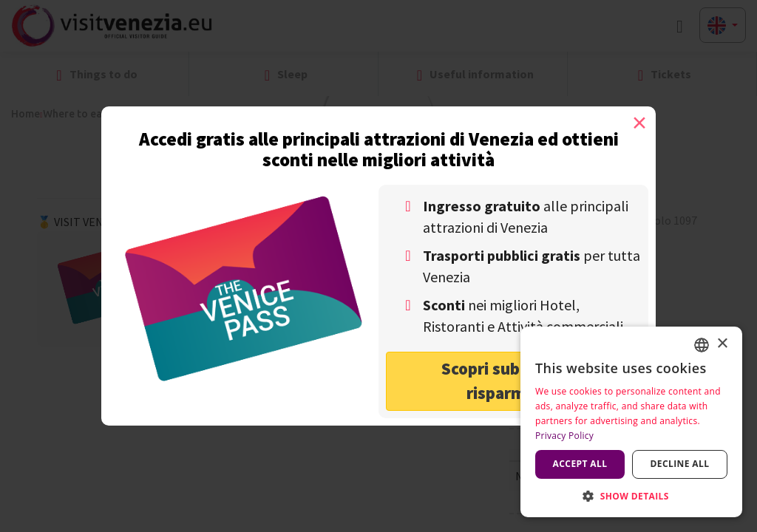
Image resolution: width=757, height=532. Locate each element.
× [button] (722, 344)
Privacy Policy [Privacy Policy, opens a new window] (564, 436)
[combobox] (702, 345)
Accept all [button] (580, 464)
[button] (631, 495)
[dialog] (631, 422)
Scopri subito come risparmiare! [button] (513, 381)
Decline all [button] (680, 464)
